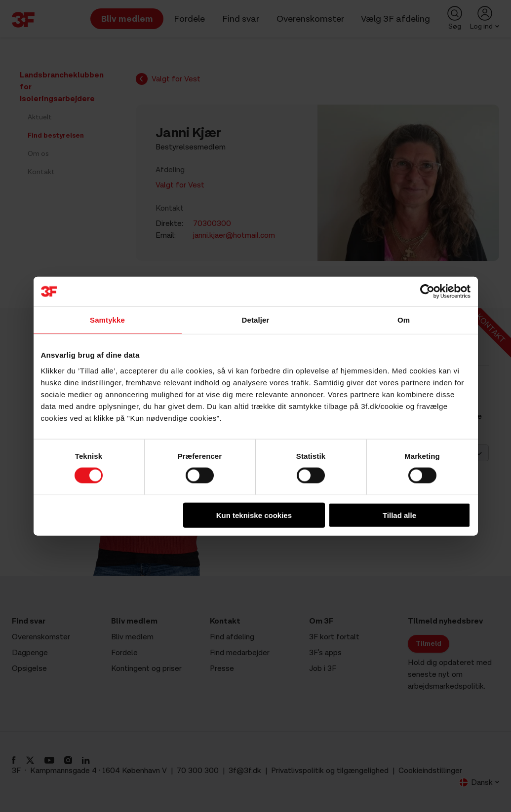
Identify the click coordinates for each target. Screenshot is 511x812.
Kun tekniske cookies (254, 515)
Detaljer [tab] (256, 320)
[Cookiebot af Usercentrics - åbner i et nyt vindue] (427, 292)
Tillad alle (399, 515)
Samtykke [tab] (107, 320)
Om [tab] (404, 320)
